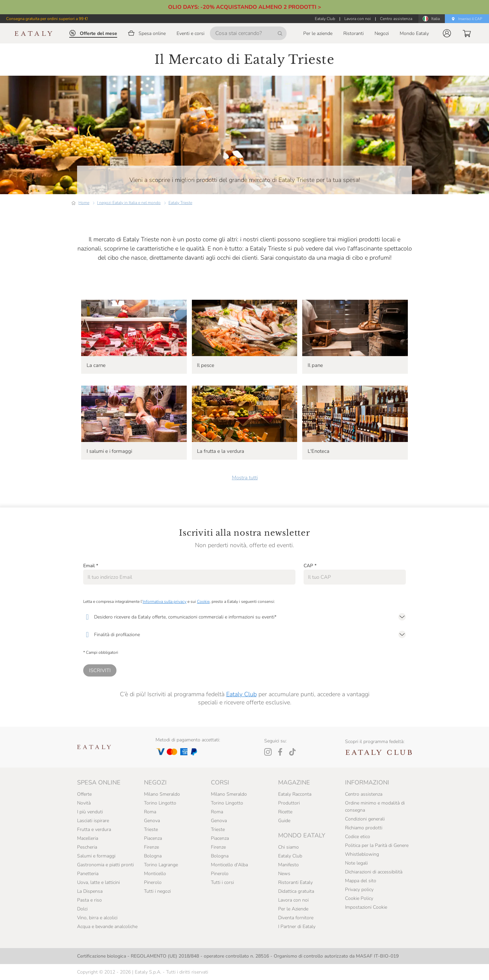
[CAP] (355, 577)
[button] (447, 33)
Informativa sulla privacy (165, 602)
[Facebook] (280, 752)
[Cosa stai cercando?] (248, 33)
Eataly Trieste (180, 203)
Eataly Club (241, 694)
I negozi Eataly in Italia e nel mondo (129, 203)
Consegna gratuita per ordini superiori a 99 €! (47, 19)
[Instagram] (268, 752)
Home (84, 203)
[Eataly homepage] (34, 33)
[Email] (189, 577)
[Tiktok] (292, 752)
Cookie (203, 602)
